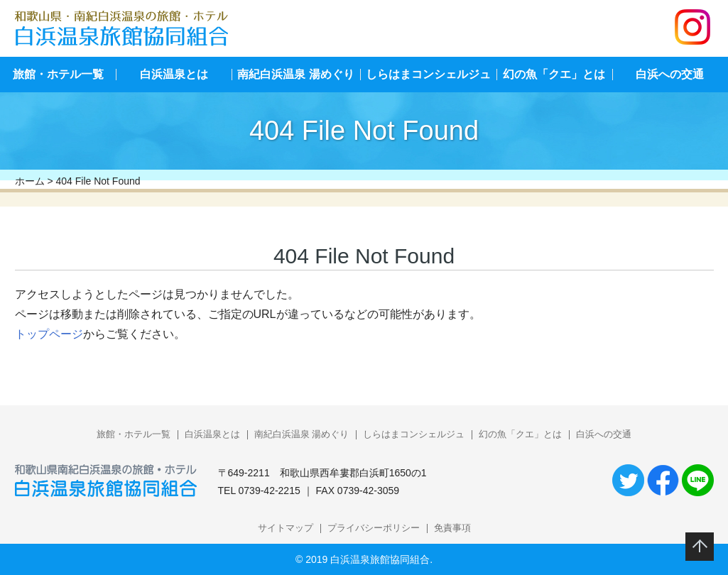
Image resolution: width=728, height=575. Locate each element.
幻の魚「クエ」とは (554, 75)
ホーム (30, 181)
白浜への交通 (604, 434)
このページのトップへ (700, 547)
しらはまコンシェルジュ (428, 75)
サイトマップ (286, 528)
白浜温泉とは (174, 75)
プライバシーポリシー (374, 528)
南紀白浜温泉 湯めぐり (295, 75)
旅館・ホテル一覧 (58, 75)
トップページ (49, 334)
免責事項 (452, 528)
